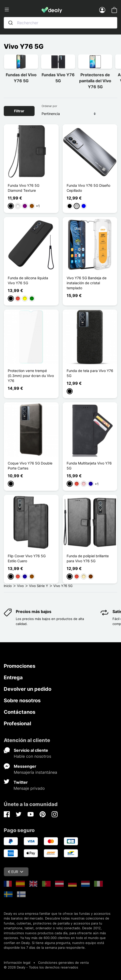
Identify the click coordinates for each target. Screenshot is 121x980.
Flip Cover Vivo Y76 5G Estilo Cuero (27, 558)
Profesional (17, 723)
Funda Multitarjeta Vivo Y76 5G (89, 466)
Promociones (20, 666)
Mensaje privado (29, 788)
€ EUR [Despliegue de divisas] (16, 872)
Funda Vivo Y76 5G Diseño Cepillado (88, 188)
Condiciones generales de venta (63, 962)
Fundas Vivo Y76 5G (58, 78)
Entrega (13, 677)
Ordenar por (49, 106)
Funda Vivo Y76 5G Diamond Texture (24, 188)
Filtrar (19, 111)
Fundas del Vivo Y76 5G (21, 78)
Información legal (17, 962)
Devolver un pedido (28, 689)
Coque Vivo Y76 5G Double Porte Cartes (30, 466)
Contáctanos (20, 712)
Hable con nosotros (32, 756)
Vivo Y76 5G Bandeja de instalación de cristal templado (87, 283)
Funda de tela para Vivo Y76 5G (90, 373)
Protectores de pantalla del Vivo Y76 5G (95, 81)
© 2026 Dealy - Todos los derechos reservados (41, 967)
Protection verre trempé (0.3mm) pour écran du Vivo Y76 (31, 376)
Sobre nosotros (22, 700)
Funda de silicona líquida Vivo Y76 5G (28, 280)
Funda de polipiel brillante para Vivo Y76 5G (88, 558)
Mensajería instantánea (35, 772)
